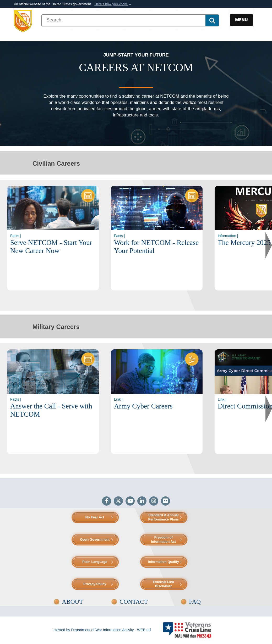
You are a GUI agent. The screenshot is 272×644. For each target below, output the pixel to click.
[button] (113, 4)
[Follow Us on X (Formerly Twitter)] (118, 501)
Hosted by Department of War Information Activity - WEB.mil (102, 630)
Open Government (95, 539)
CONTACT (134, 602)
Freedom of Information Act (163, 539)
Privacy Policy (95, 584)
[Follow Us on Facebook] (107, 501)
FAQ (195, 602)
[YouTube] (130, 501)
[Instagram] (154, 501)
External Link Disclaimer (163, 584)
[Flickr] (165, 501)
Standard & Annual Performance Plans (163, 517)
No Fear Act (95, 517)
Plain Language (95, 562)
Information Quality (164, 562)
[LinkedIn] (142, 501)
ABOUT (72, 602)
